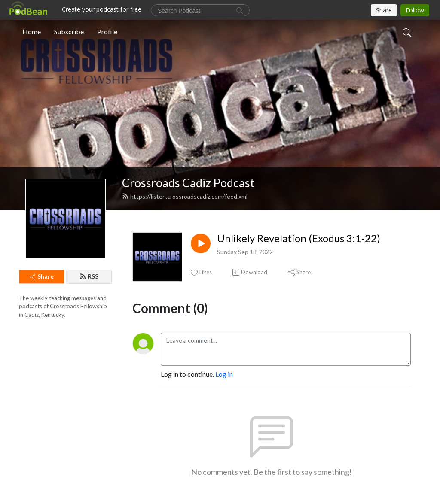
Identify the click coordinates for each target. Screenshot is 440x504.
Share (42, 276)
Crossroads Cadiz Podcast (188, 183)
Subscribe (69, 32)
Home (32, 32)
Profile (107, 32)
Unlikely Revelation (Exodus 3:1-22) (299, 238)
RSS (89, 276)
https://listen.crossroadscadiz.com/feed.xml (185, 196)
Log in (224, 374)
